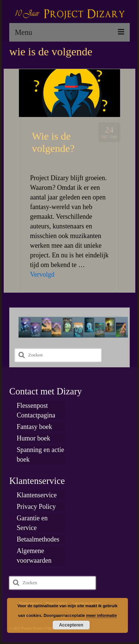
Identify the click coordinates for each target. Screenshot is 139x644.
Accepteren (71, 625)
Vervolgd (42, 274)
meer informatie (101, 615)
